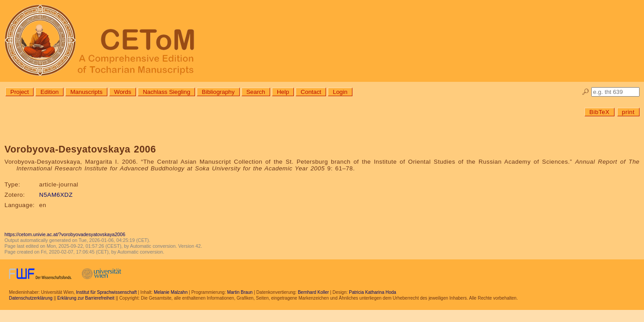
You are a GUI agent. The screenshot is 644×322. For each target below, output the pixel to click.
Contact (311, 92)
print (628, 112)
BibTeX (600, 112)
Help (283, 92)
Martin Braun (240, 292)
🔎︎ (586, 92)
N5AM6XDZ (56, 195)
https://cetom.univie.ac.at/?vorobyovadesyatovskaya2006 (65, 234)
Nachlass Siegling (166, 92)
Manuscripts (86, 92)
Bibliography (218, 92)
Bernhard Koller (313, 292)
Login (340, 92)
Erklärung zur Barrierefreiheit (86, 298)
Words (123, 92)
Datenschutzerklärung (31, 298)
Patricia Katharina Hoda (373, 292)
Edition (49, 92)
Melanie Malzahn (171, 292)
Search (256, 92)
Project (19, 92)
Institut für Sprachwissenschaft (106, 292)
